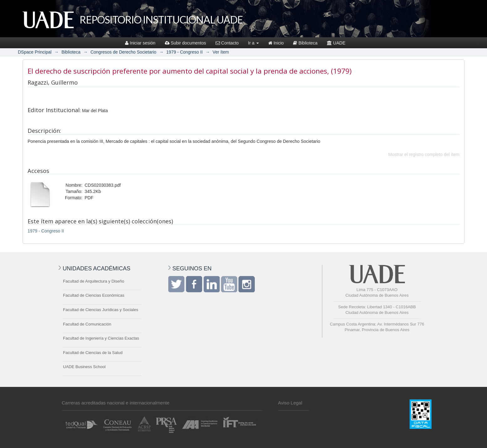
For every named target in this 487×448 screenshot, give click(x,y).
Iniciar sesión (140, 43)
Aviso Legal (290, 403)
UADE (336, 43)
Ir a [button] (254, 43)
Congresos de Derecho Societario (123, 52)
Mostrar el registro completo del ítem (424, 154)
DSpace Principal (35, 52)
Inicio (276, 43)
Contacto (227, 43)
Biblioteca (305, 43)
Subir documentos (186, 43)
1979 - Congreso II (185, 52)
